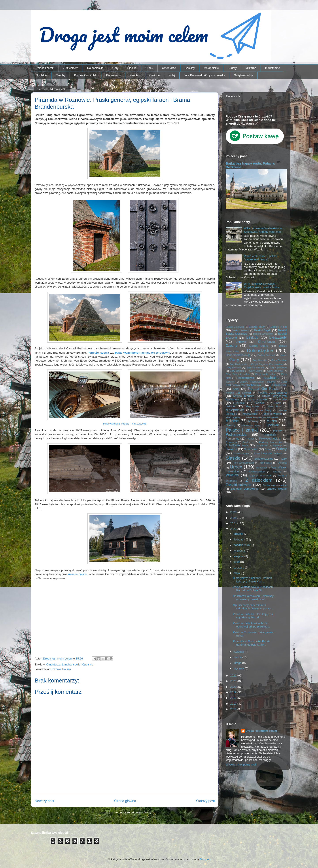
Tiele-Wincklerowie (243, 463)
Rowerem (231, 442)
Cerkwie (154, 75)
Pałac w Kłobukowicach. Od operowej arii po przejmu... (251, 625)
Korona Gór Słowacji (239, 393)
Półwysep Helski (270, 439)
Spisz (268, 449)
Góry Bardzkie (260, 360)
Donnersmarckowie (238, 355)
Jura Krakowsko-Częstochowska (204, 75)
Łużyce (230, 406)
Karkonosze (279, 385)
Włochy (277, 471)
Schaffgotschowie (237, 445)
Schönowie (262, 446)
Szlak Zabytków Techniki (268, 453)
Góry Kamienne (255, 367)
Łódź (278, 403)
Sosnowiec (251, 449)
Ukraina (282, 463)
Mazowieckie (250, 414)
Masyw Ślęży (263, 410)
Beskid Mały (257, 327)
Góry (115, 68)
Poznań (251, 439)
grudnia (239, 534)
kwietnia (239, 652)
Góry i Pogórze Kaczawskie (267, 364)
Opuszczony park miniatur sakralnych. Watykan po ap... (253, 607)
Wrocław (135, 75)
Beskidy (190, 68)
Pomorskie (232, 439)
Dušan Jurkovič (266, 355)
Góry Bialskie (279, 360)
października (242, 545)
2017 (234, 704)
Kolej (172, 75)
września (240, 551)
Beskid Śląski (263, 330)
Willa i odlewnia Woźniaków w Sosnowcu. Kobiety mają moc (263, 230)
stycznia (239, 668)
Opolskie (41, 75)
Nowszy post (44, 801)
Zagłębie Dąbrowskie (244, 489)
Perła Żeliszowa (139, 424)
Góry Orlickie (237, 371)
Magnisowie (252, 406)
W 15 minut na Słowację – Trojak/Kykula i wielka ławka (262, 286)
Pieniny (277, 431)
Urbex (149, 68)
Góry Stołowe (275, 371)
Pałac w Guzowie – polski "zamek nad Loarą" (260, 258)
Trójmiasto (266, 463)
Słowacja (231, 449)
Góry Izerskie (233, 367)
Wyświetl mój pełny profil (241, 765)
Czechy (60, 75)
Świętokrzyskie (244, 75)
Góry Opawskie (278, 367)
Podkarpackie (236, 435)
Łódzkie (260, 403)
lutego (238, 663)
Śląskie (132, 68)
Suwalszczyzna (241, 454)
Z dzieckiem (71, 68)
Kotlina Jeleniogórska (272, 393)
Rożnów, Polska (61, 669)
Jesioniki (230, 382)
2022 (234, 676)
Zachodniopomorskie (275, 485)
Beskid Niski (279, 327)
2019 (234, 692)
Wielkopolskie (257, 471)
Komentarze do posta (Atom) (133, 812)
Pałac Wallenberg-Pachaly (116, 424)
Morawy (253, 421)
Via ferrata (261, 468)
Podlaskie (270, 435)
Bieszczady (114, 75)
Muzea (272, 421)
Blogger (205, 859)
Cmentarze (169, 68)
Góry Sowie (256, 371)
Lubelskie (281, 399)
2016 (234, 709)
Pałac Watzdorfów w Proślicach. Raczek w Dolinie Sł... (253, 589)
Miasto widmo (273, 414)
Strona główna (125, 801)
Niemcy (230, 425)
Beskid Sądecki (240, 330)
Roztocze (248, 442)
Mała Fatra (275, 407)
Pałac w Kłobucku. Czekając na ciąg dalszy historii (253, 616)
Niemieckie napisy (251, 425)
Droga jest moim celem (261, 731)
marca (238, 657)
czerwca (239, 568)
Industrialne (273, 68)
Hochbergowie (245, 378)
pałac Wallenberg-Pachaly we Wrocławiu (143, 353)
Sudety (232, 68)
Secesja (278, 445)
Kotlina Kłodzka (244, 396)
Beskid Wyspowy (263, 334)
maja (237, 573)
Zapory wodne (277, 489)
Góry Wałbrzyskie (265, 374)
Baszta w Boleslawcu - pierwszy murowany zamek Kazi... (253, 598)
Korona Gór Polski (86, 75)
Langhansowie (71, 664)
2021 (234, 681)
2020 (234, 687)
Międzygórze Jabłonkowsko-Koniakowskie (252, 417)
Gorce (284, 355)
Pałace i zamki (45, 68)
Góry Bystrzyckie (238, 364)
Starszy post (205, 801)
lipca (237, 562)
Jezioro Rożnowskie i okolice (258, 382)
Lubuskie (239, 403)
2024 (234, 523)
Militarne (251, 68)
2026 (234, 512)
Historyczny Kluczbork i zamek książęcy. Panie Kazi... (252, 580)
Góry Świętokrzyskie (238, 374)
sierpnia (239, 556)
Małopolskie (211, 68)
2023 (234, 529)
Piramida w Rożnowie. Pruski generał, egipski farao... (251, 643)
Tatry (284, 459)
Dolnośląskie (95, 68)
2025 (234, 518)
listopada (240, 539)
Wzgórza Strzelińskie (260, 476)
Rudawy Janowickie (271, 442)
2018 (234, 698)
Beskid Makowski (235, 327)
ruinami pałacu (78, 574)
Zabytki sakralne (239, 485)
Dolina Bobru (259, 346)
